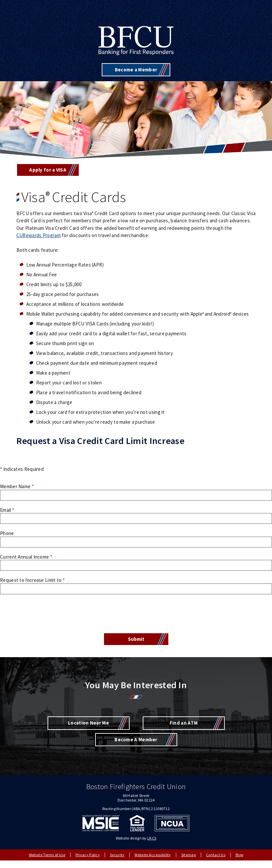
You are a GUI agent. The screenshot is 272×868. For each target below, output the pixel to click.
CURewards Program (39, 235)
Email (7, 510)
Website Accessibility (153, 855)
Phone (7, 533)
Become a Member (136, 70)
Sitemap (188, 855)
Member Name (17, 486)
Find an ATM (184, 723)
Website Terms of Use (47, 855)
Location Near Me (88, 723)
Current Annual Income (26, 557)
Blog (239, 855)
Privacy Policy (88, 855)
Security (117, 855)
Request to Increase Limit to (32, 580)
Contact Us (216, 855)
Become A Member (136, 739)
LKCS (152, 838)
